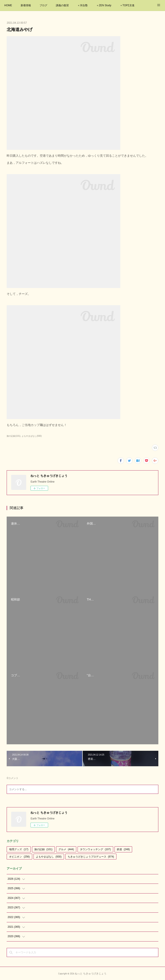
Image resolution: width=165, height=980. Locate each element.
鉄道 (123, 849)
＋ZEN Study (104, 5)
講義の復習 (62, 5)
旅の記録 (43, 849)
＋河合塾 (82, 5)
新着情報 (26, 5)
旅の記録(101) (13, 436)
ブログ (43, 5)
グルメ (66, 849)
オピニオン (19, 857)
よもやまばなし (49, 857)
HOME (8, 5)
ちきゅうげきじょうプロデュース (91, 857)
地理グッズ (19, 849)
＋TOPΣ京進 (127, 5)
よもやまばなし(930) (32, 436)
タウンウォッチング (95, 849)
